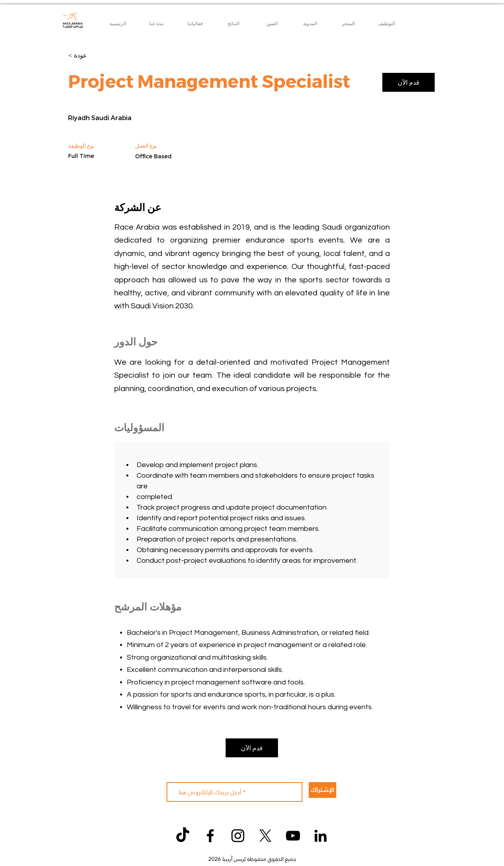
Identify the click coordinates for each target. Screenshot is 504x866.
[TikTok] (183, 836)
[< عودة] (96, 56)
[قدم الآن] (409, 82)
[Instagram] (238, 836)
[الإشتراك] (322, 790)
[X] (265, 836)
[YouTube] (293, 836)
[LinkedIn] (321, 836)
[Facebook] (210, 836)
